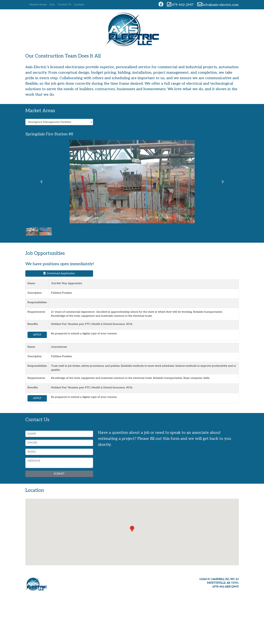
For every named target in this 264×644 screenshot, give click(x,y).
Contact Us (64, 5)
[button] (41, 182)
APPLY (37, 335)
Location (79, 5)
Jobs (52, 5)
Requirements (36, 312)
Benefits (33, 324)
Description (35, 293)
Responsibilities (37, 302)
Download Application (59, 273)
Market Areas (38, 5)
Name (31, 283)
